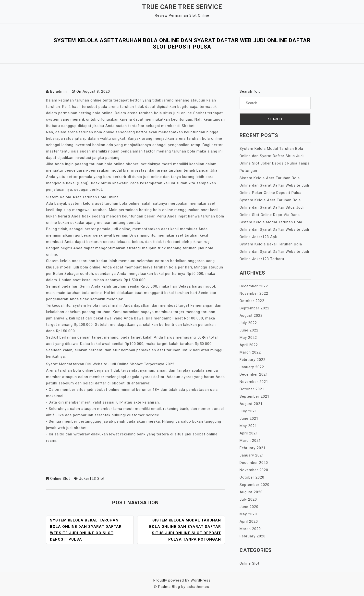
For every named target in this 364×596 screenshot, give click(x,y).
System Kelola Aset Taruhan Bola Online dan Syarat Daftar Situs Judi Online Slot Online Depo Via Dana (272, 207)
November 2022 (254, 293)
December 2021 (254, 374)
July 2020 (248, 499)
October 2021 (252, 389)
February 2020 (253, 536)
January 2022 (252, 367)
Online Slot (60, 479)
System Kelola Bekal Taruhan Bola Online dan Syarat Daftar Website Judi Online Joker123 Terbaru (274, 252)
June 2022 (249, 330)
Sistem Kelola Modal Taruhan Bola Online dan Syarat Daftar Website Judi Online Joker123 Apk (274, 229)
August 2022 (251, 316)
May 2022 (248, 338)
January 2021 (252, 455)
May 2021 (248, 426)
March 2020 (250, 529)
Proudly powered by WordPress (182, 580)
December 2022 (254, 286)
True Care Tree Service (182, 7)
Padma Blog (169, 587)
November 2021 (254, 382)
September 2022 (255, 308)
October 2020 (252, 477)
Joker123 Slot (92, 479)
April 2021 (249, 433)
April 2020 (249, 521)
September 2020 (255, 485)
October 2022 (252, 301)
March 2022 (250, 352)
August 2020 (251, 492)
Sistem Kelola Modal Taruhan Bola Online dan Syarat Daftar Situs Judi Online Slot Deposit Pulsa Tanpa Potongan (185, 530)
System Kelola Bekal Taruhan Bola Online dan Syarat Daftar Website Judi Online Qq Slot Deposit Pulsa (86, 530)
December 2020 (254, 463)
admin (61, 91)
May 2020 (248, 514)
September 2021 (255, 396)
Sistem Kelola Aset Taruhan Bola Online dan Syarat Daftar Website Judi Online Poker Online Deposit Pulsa (274, 185)
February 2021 (253, 448)
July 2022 (248, 323)
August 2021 (251, 404)
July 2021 (248, 411)
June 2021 (249, 418)
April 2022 (249, 345)
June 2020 (249, 507)
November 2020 (254, 470)
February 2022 (253, 360)
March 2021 (250, 441)
